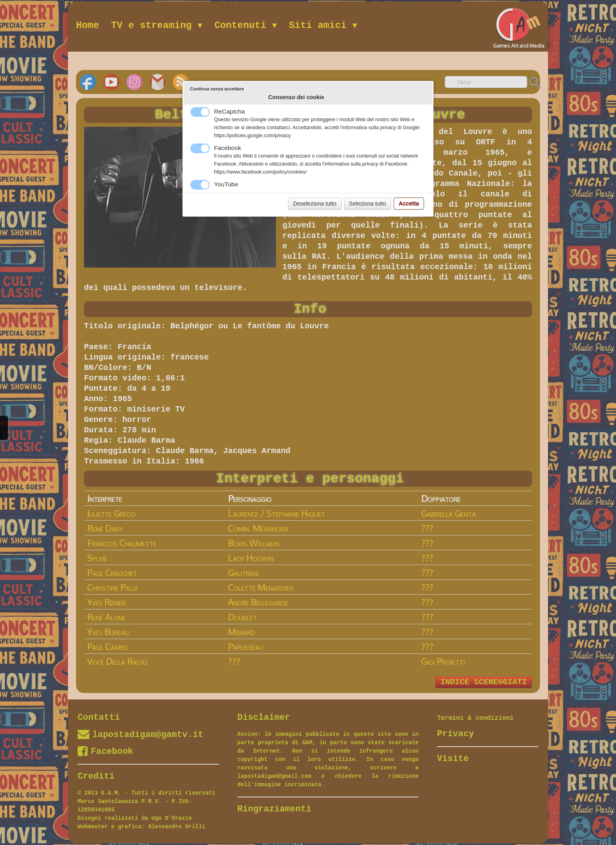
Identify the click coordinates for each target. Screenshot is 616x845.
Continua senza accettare (217, 89)
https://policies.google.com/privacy (252, 136)
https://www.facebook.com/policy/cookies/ (260, 172)
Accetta (409, 204)
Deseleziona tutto (315, 204)
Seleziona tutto (368, 204)
